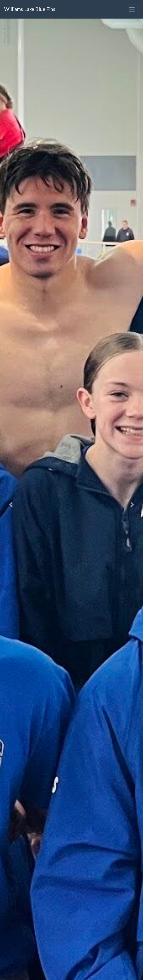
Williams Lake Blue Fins (30, 9)
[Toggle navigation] (132, 9)
